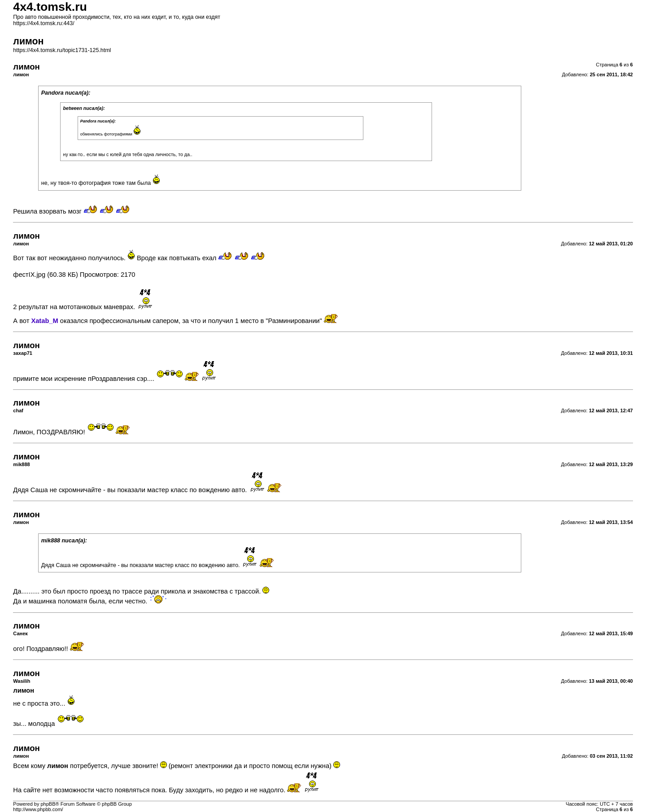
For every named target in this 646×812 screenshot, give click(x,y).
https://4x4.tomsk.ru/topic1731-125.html (62, 50)
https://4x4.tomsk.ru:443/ (44, 23)
